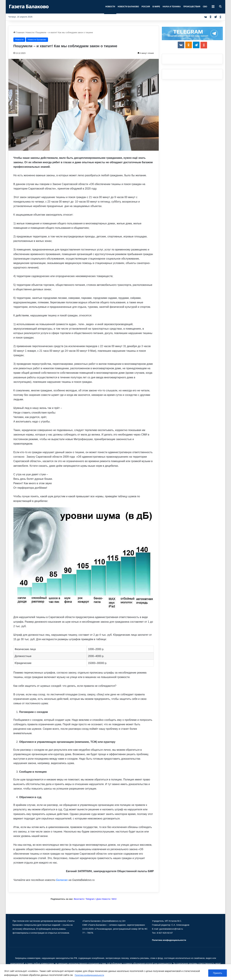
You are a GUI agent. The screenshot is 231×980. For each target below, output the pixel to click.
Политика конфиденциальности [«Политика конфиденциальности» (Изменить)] (169, 940)
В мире (156, 7)
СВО (205, 7)
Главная (19, 32)
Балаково (62, 880)
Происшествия (192, 7)
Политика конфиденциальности (92, 975)
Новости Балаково (128, 7)
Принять (218, 973)
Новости (110, 7)
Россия (146, 7)
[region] (115, 972)
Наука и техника (172, 7)
